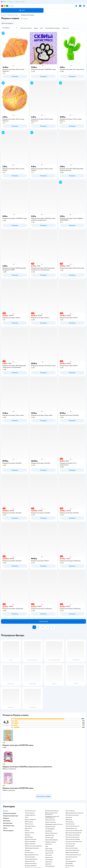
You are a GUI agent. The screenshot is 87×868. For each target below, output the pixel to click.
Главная (3, 15)
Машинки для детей (30, 842)
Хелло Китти (49, 844)
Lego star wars (49, 857)
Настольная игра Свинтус (72, 850)
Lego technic (49, 862)
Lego (47, 846)
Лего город (48, 855)
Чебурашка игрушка (51, 842)
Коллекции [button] (7, 821)
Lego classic (69, 817)
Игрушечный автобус (31, 866)
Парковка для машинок (31, 859)
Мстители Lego (49, 838)
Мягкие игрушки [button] (8, 831)
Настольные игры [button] (9, 826)
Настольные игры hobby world (74, 831)
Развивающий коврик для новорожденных (52, 817)
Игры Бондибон (70, 846)
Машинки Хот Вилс (30, 844)
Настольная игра (70, 824)
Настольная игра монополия (73, 855)
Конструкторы (49, 851)
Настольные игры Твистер (73, 835)
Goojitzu (27, 831)
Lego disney (69, 820)
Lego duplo (48, 864)
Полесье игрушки (30, 813)
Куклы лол (68, 859)
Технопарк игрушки (30, 826)
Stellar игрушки (29, 822)
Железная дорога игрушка (32, 848)
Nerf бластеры (29, 837)
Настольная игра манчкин (73, 826)
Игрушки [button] (6, 818)
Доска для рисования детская (73, 833)
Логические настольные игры (74, 842)
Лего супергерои (50, 866)
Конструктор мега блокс (72, 815)
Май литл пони (29, 824)
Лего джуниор (69, 822)
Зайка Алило (28, 828)
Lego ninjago (49, 849)
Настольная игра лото (71, 857)
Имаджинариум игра (71, 828)
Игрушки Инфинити (30, 820)
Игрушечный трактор (31, 864)
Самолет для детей (30, 857)
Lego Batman (49, 831)
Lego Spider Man (50, 835)
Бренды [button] (6, 811)
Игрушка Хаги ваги (50, 827)
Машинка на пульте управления (33, 846)
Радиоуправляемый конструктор (74, 813)
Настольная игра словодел (73, 839)
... (50, 627)
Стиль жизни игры (70, 844)
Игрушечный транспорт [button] (11, 816)
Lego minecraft (49, 853)
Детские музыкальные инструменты (51, 814)
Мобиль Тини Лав (50, 820)
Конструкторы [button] (8, 823)
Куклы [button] (5, 828)
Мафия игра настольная (72, 853)
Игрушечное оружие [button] (10, 813)
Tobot (26, 817)
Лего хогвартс (49, 860)
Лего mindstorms (70, 811)
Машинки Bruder (29, 833)
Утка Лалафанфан (50, 829)
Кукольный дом (70, 866)
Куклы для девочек (71, 861)
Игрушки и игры (13, 15)
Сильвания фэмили (30, 815)
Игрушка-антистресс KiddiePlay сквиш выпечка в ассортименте (27, 767)
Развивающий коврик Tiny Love (54, 824)
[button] (22, 10)
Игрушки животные (51, 822)
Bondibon (28, 835)
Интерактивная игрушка (52, 811)
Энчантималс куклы (30, 811)
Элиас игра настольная (72, 848)
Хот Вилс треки (29, 853)
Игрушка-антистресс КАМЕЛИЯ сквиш (18, 745)
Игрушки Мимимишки (51, 833)
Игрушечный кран (30, 861)
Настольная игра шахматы (73, 837)
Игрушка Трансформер (51, 840)
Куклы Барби (69, 864)
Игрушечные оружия (31, 839)
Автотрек (28, 850)
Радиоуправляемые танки (32, 855)
